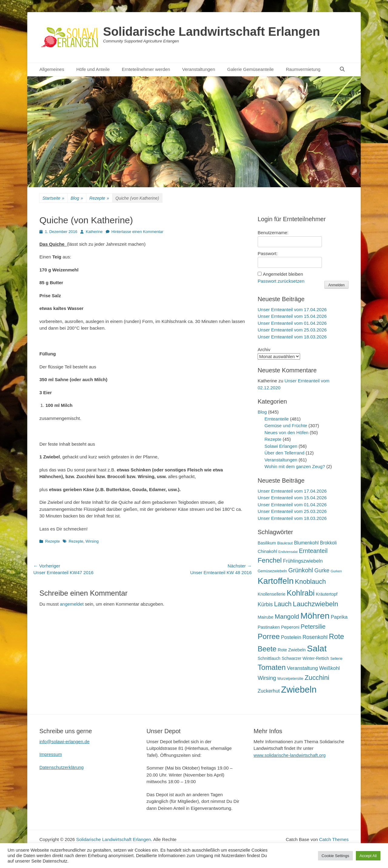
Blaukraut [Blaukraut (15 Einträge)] (285, 543)
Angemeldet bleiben (283, 274)
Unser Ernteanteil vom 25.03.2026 (292, 330)
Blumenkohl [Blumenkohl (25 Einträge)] (306, 543)
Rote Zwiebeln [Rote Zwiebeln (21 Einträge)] (292, 650)
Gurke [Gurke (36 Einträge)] (322, 570)
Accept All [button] (368, 856)
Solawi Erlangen (281, 446)
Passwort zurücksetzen (281, 281)
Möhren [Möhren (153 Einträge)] (315, 616)
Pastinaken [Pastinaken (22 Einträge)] (269, 627)
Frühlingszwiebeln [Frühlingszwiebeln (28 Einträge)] (303, 561)
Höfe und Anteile (93, 69)
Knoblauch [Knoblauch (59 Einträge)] (310, 582)
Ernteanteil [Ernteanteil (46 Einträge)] (313, 551)
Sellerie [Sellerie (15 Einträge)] (336, 659)
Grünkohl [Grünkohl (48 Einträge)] (301, 570)
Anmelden (336, 285)
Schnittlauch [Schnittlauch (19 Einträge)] (269, 658)
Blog (77, 198)
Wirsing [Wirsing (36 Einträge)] (267, 678)
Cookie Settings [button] (335, 856)
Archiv (264, 349)
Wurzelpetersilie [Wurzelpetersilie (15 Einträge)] (290, 679)
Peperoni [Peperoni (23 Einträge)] (290, 627)
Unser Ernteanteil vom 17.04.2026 (292, 309)
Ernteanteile (277, 419)
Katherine (94, 232)
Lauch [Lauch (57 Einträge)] (283, 604)
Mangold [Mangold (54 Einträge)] (287, 616)
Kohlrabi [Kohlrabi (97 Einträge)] (301, 593)
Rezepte (99, 198)
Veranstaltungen (199, 69)
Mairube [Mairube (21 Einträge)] (266, 617)
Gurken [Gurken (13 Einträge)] (336, 571)
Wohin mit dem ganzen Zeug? (295, 466)
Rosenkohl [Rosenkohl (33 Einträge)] (315, 637)
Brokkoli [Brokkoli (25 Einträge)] (328, 543)
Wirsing (92, 541)
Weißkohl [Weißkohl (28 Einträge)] (329, 668)
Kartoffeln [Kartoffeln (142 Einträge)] (276, 581)
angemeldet (72, 604)
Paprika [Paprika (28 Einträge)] (339, 617)
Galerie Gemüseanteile (251, 69)
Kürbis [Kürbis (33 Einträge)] (265, 604)
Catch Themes (334, 839)
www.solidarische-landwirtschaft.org (290, 755)
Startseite (53, 198)
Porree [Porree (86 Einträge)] (269, 636)
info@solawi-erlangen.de (64, 742)
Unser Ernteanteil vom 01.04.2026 (292, 323)
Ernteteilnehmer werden (146, 69)
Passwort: (268, 253)
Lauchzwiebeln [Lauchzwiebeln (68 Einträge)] (316, 604)
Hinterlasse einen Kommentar (137, 232)
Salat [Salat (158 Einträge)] (317, 648)
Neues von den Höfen (287, 432)
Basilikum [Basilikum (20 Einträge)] (267, 543)
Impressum (51, 754)
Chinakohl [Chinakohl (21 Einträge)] (267, 551)
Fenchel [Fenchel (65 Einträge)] (270, 560)
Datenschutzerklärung (62, 767)
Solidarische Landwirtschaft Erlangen (212, 32)
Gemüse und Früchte (286, 426)
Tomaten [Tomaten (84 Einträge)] (272, 667)
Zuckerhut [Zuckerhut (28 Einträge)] (269, 691)
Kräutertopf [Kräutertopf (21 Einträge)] (327, 594)
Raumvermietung (303, 69)
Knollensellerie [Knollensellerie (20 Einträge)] (272, 594)
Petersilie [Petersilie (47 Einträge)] (313, 627)
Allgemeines (52, 69)
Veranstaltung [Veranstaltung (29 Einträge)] (303, 668)
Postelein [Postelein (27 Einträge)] (291, 637)
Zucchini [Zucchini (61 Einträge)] (317, 678)
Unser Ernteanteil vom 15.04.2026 (292, 316)
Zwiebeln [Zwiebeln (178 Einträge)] (299, 689)
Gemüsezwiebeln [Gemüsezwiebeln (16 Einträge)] (272, 571)
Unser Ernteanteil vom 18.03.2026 (292, 337)
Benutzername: (273, 233)
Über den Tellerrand (284, 453)
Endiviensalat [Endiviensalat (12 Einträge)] (288, 552)
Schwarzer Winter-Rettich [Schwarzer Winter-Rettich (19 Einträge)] (305, 658)
